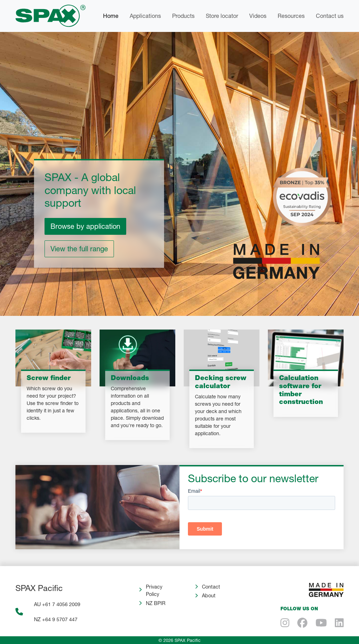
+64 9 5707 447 (60, 619)
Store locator (222, 16)
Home (111, 16)
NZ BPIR (156, 603)
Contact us (330, 16)
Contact (211, 587)
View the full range (79, 249)
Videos (258, 16)
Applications (145, 16)
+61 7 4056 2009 (61, 604)
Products (183, 16)
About (209, 595)
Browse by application (85, 226)
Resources (291, 16)
